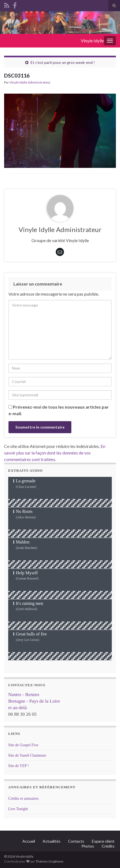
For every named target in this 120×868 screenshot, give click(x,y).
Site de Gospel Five (23, 745)
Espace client (103, 841)
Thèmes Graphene (49, 861)
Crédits (108, 846)
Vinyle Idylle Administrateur (30, 82)
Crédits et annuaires (23, 799)
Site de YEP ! (19, 766)
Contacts (76, 841)
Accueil (29, 841)
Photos (88, 846)
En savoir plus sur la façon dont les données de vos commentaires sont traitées (55, 453)
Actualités (52, 841)
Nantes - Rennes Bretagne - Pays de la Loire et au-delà (34, 701)
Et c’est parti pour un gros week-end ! (63, 62)
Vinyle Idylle (92, 41)
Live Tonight (18, 809)
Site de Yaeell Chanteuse (27, 755)
